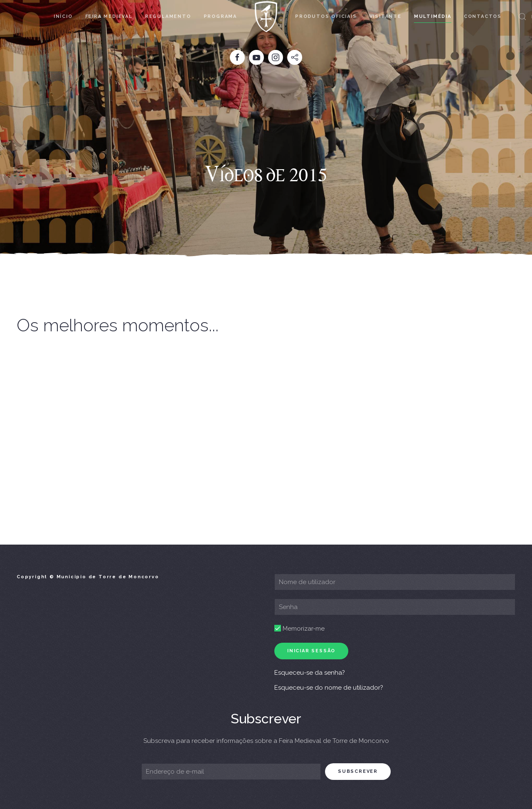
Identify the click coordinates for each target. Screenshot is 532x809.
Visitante (385, 16)
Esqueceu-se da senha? (310, 673)
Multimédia (433, 16)
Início (63, 16)
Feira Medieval (109, 16)
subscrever (358, 771)
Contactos (483, 16)
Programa (220, 16)
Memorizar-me (299, 629)
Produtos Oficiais (326, 16)
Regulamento (168, 16)
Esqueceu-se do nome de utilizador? (329, 688)
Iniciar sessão (311, 651)
